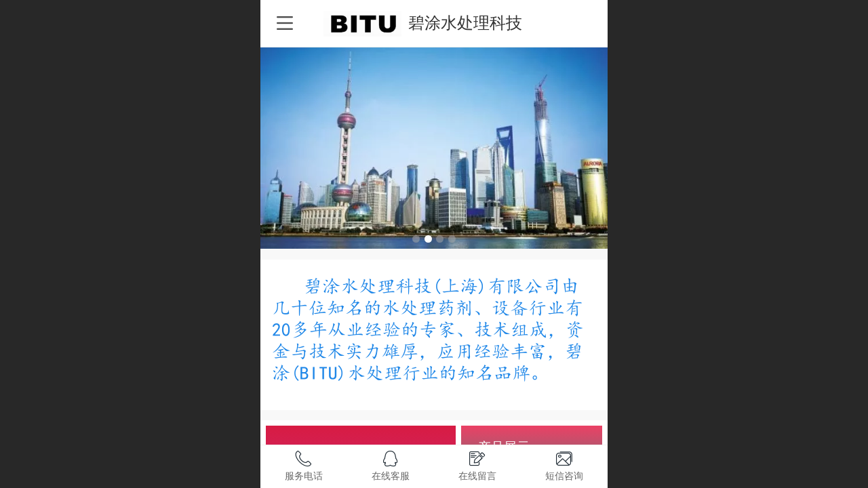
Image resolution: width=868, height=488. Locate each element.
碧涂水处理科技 (465, 23)
